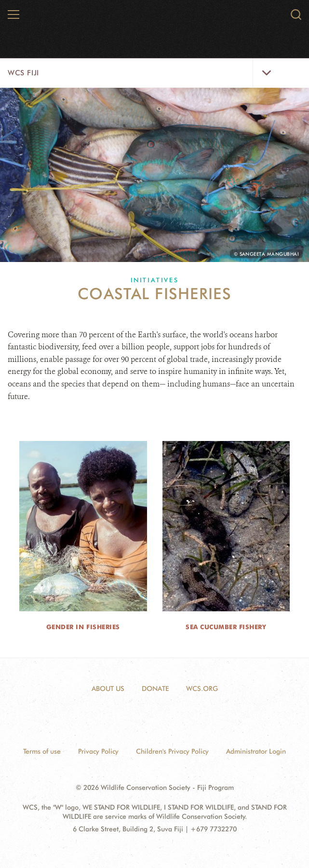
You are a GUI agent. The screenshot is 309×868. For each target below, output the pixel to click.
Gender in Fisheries (83, 627)
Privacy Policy (98, 751)
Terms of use (42, 751)
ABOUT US (108, 689)
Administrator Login (256, 751)
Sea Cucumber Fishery (226, 627)
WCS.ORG (202, 689)
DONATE (155, 689)
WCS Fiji (23, 73)
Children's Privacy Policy (172, 751)
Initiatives (155, 280)
